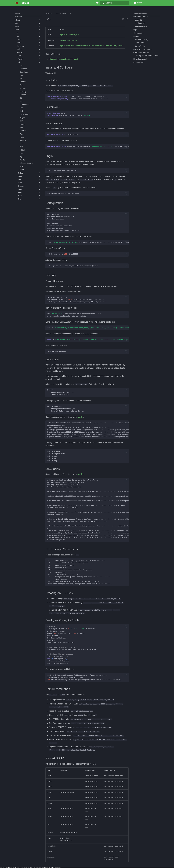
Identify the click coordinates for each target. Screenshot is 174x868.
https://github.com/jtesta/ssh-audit (63, 59)
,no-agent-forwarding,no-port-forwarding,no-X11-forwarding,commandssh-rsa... (88, 242)
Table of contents (140, 13)
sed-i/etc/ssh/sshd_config (88, 328)
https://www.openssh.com (68, 40)
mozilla (80, 417)
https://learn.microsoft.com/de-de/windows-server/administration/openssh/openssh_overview (91, 46)
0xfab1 (18, 13)
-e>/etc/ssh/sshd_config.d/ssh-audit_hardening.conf (88, 340)
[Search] (114, 3)
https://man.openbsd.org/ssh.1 (70, 35)
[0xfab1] (17, 3)
